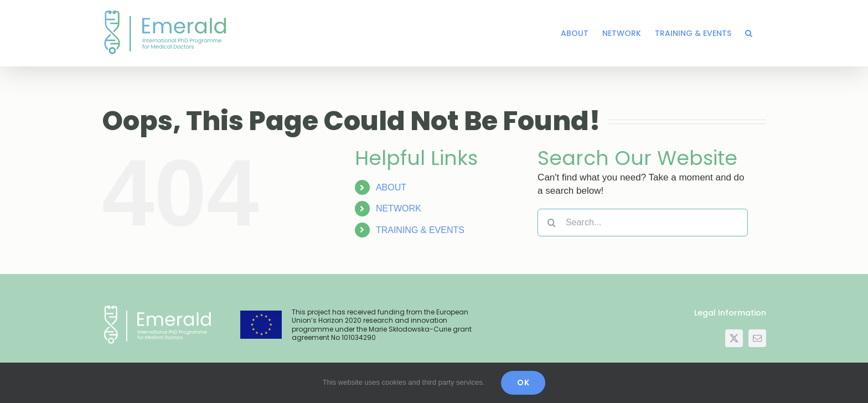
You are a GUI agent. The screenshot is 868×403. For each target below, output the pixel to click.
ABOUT (391, 187)
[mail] (757, 338)
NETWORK (399, 208)
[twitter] (734, 338)
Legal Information (730, 313)
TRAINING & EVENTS (420, 230)
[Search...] (643, 223)
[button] (749, 33)
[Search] (551, 223)
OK (523, 383)
